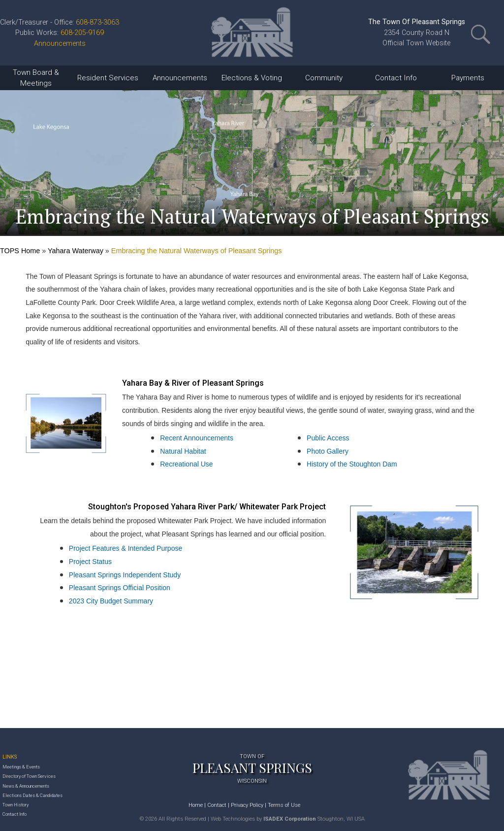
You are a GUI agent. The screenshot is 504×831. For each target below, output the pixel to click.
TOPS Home (20, 251)
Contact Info (15, 814)
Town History (16, 805)
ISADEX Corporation (290, 819)
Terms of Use (284, 805)
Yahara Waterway (76, 251)
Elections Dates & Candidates (32, 795)
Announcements (60, 44)
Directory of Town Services (29, 776)
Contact (217, 805)
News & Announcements (26, 786)
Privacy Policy (247, 805)
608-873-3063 (97, 22)
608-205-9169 (82, 33)
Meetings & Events (21, 767)
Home (196, 805)
